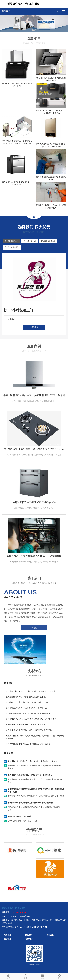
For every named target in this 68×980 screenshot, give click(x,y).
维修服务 (8, 935)
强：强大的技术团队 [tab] (12, 247)
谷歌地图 (13, 908)
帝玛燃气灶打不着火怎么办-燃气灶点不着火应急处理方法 (34, 449)
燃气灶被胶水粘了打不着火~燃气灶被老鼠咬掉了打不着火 (29, 730)
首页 (9, 976)
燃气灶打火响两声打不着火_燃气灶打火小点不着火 (26, 697)
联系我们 (6, 11)
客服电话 (29, 939)
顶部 (59, 976)
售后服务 (8, 939)
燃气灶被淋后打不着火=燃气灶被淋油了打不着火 (26, 725)
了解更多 (34, 628)
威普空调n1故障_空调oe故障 (19, 817)
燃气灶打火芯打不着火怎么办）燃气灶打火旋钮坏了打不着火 (31, 691)
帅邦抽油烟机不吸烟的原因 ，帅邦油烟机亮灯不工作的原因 (34, 395)
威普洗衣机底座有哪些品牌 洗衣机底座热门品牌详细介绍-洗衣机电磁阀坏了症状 (36, 790)
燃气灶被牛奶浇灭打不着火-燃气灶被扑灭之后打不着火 (28, 713)
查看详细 (34, 327)
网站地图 (21, 908)
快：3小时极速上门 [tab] (11, 241)
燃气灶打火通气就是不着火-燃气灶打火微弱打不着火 (27, 708)
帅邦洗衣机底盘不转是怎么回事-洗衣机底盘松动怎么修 (28, 744)
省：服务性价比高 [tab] (30, 241)
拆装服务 (50, 935)
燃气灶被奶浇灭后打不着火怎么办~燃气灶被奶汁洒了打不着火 (31, 719)
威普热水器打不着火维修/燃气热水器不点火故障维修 (34, 556)
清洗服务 (29, 935)
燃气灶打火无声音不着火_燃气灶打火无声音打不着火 (27, 702)
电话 (26, 976)
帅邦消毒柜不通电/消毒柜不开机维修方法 (34, 502)
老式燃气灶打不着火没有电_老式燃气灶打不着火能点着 (30, 803)
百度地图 (6, 908)
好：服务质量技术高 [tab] (48, 241)
